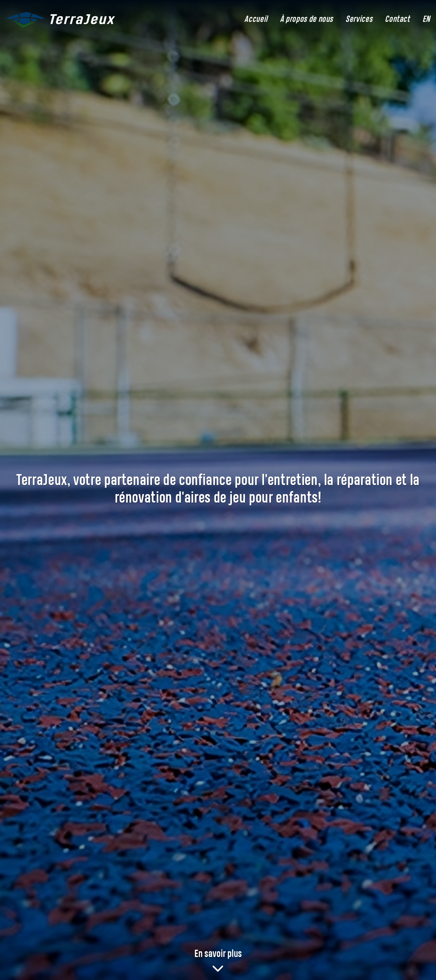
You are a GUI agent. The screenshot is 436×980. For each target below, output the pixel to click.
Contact (397, 20)
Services (359, 20)
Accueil (256, 20)
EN (426, 20)
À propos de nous (307, 20)
